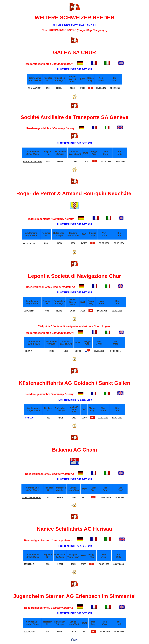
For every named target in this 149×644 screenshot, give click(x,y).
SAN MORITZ (34, 88)
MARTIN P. (29, 564)
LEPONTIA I (30, 311)
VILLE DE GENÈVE (32, 161)
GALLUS (29, 418)
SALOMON (29, 632)
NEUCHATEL (29, 243)
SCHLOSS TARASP (32, 498)
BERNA (28, 351)
